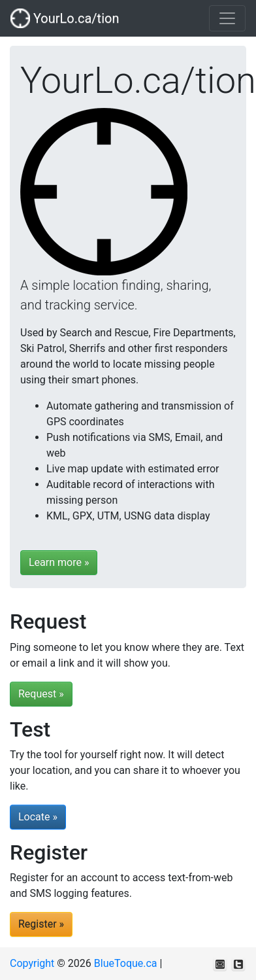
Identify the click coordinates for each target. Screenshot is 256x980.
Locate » (38, 817)
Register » (41, 924)
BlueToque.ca (126, 963)
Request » (41, 694)
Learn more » (59, 562)
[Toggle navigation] (227, 18)
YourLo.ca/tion (65, 18)
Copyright (32, 963)
